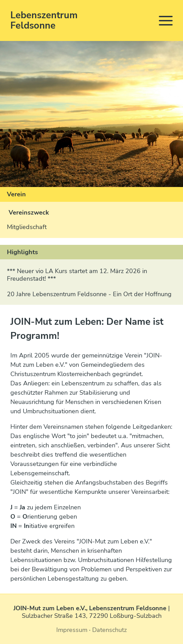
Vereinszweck (29, 212)
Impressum (72, 630)
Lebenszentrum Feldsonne (44, 20)
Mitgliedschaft (27, 227)
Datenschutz (109, 630)
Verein (16, 194)
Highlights (22, 252)
